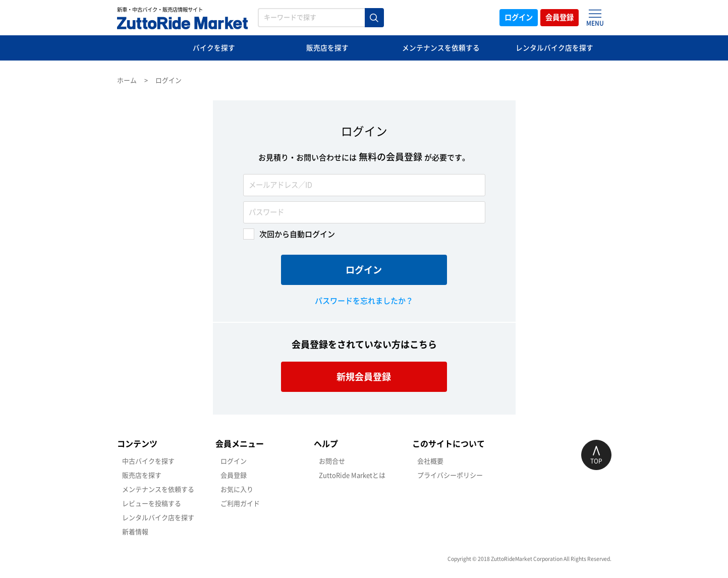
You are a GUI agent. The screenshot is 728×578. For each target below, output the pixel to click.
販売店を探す (327, 48)
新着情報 (135, 532)
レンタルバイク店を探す (555, 48)
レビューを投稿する (152, 504)
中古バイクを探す (148, 461)
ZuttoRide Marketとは (352, 475)
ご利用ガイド (240, 504)
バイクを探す (214, 48)
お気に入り (237, 489)
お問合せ (332, 461)
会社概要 (430, 461)
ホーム (127, 80)
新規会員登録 (364, 377)
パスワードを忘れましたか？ (364, 301)
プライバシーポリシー (450, 475)
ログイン (510, 18)
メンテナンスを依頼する (441, 48)
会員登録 (557, 18)
